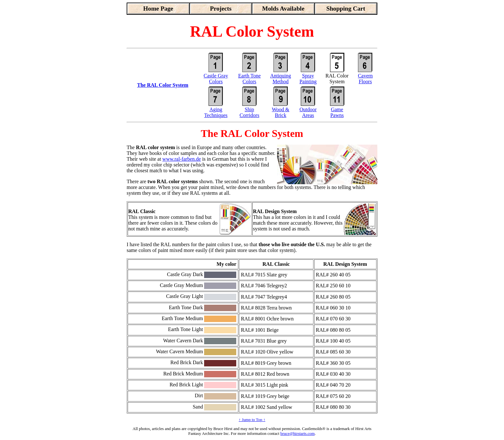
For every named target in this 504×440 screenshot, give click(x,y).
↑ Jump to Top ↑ (252, 420)
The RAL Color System (162, 85)
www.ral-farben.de (182, 159)
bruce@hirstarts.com (297, 434)
